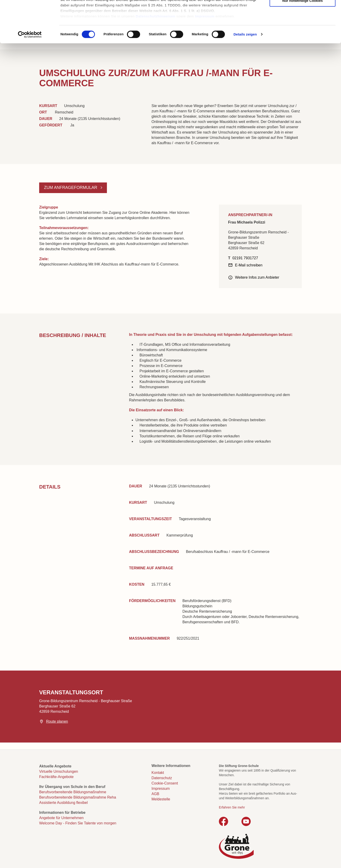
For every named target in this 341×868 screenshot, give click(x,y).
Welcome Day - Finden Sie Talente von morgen (78, 823)
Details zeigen (245, 74)
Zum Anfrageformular (71, 188)
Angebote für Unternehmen (61, 818)
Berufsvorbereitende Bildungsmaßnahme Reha (78, 797)
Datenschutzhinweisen (156, 55)
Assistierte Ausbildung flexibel (63, 803)
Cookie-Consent (165, 783)
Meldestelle (161, 799)
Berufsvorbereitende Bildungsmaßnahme (73, 792)
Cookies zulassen (303, 12)
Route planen (57, 721)
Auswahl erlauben (303, 26)
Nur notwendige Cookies (303, 40)
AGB (156, 794)
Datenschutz (162, 778)
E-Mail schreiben (249, 265)
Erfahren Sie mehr (232, 807)
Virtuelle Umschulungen (59, 771)
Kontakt (158, 773)
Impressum (205, 55)
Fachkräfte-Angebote (56, 777)
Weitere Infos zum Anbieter (257, 277)
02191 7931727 (245, 258)
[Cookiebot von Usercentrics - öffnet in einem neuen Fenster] (30, 74)
